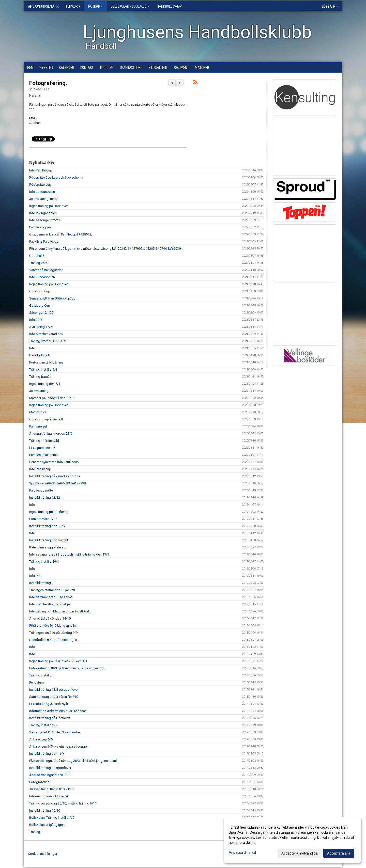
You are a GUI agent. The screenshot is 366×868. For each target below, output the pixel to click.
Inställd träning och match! (49, 540)
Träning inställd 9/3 (43, 369)
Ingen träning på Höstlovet (49, 206)
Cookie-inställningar (43, 854)
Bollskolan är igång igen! (47, 825)
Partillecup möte (41, 490)
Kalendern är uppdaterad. (48, 547)
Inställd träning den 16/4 (47, 754)
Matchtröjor (38, 412)
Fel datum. (37, 682)
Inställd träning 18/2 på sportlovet (54, 690)
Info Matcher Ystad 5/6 (46, 334)
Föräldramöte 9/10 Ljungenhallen (53, 626)
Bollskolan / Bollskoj (130, 6)
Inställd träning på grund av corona (55, 476)
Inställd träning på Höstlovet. (50, 718)
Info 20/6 (36, 320)
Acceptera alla (339, 853)
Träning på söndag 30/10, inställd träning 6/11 (63, 803)
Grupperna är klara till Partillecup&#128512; (61, 234)
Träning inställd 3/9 (43, 725)
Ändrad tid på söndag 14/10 (50, 618)
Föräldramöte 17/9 (43, 519)
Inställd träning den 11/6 (47, 526)
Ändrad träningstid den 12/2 (50, 775)
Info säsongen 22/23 (44, 220)
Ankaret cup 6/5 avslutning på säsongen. (59, 746)
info (32, 647)
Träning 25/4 (38, 263)
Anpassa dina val (242, 853)
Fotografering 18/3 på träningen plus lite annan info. (67, 668)
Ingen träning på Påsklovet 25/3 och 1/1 (58, 661)
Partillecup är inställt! (44, 455)
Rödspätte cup (40, 185)
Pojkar (96, 6)
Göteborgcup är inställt (46, 419)
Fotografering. (48, 83)
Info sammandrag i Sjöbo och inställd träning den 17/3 (69, 554)
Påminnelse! (38, 426)
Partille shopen (40, 227)
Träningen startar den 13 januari (52, 590)
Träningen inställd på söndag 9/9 (53, 633)
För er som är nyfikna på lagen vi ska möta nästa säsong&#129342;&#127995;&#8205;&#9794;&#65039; (105, 249)
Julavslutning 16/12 (43, 199)
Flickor (73, 6)
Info (32, 348)
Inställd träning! (40, 583)
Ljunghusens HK (43, 6)
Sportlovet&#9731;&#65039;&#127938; (58, 483)
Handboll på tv (40, 355)
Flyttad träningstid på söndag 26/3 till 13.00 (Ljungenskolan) (73, 761)
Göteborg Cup (40, 291)
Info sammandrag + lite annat (51, 597)
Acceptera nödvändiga (300, 853)
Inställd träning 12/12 (45, 498)
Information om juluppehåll (49, 796)
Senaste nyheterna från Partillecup (54, 462)
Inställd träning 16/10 (45, 810)
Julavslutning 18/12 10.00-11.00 (52, 789)
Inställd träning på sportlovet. (51, 768)
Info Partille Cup (41, 170)
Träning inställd (40, 675)
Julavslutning (39, 391)
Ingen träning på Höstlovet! (49, 284)
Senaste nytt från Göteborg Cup (52, 298)
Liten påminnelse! (42, 448)
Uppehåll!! (37, 256)
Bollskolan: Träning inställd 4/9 (52, 818)
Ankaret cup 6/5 (41, 739)
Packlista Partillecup (44, 241)
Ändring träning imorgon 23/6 (51, 433)
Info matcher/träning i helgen (50, 604)
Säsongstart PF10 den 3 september (55, 732)
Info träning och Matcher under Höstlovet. (60, 611)
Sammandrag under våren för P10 (54, 697)
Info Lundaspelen (42, 192)
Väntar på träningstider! (46, 270)
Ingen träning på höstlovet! (49, 512)
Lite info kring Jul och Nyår (49, 704)
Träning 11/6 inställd (44, 441)
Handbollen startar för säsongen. (54, 640)
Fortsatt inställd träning (46, 362)
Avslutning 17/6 (41, 327)
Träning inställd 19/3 (44, 562)
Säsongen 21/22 (41, 313)
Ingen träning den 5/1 (45, 384)
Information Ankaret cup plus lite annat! (58, 711)
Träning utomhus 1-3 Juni (48, 341)
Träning (35, 832)
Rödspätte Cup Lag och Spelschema (56, 177)
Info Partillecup (40, 469)
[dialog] (292, 840)
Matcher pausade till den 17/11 (52, 398)
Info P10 (35, 576)
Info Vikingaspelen (43, 213)
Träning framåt (40, 377)
